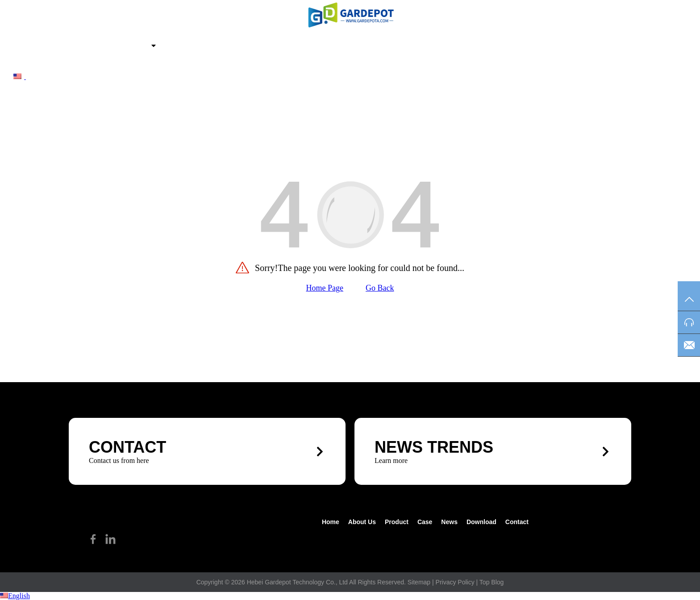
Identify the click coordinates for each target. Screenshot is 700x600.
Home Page (325, 288)
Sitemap (419, 582)
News (206, 47)
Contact (306, 47)
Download (253, 47)
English (15, 596)
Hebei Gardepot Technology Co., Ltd (297, 582)
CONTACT (127, 447)
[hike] (350, 15)
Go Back (380, 288)
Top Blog (492, 582)
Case (172, 47)
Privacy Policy (455, 582)
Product (130, 47)
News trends (434, 447)
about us (80, 47)
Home (36, 47)
